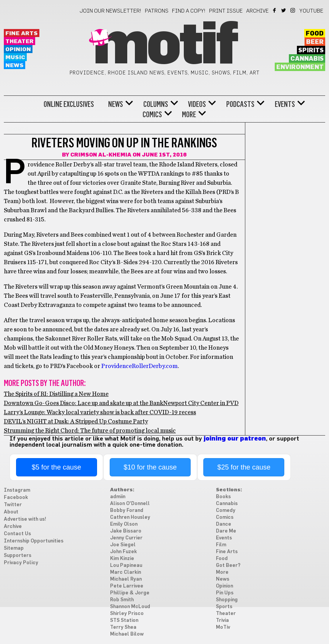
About (11, 512)
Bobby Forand (127, 511)
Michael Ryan (126, 579)
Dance (224, 524)
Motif (164, 46)
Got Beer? (228, 566)
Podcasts (240, 104)
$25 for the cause (244, 467)
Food (315, 34)
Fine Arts (22, 33)
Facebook (275, 10)
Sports (224, 607)
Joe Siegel (123, 545)
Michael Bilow (127, 634)
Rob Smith (122, 600)
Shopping (227, 600)
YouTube (311, 11)
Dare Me (226, 531)
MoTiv (223, 627)
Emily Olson (124, 524)
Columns (156, 104)
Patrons (157, 11)
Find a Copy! (189, 11)
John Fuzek (123, 552)
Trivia (222, 621)
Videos (197, 104)
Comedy (226, 511)
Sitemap (14, 548)
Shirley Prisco (127, 614)
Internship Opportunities (34, 541)
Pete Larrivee (127, 586)
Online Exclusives (69, 104)
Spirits (311, 50)
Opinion (18, 49)
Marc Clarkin (126, 572)
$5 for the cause (56, 467)
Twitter (284, 10)
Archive (257, 11)
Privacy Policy (21, 563)
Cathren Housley (130, 517)
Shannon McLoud (130, 607)
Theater (19, 41)
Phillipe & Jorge (130, 593)
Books (223, 497)
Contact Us (17, 534)
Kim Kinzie (122, 559)
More (189, 115)
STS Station (124, 621)
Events (285, 104)
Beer (315, 42)
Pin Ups (225, 593)
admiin (118, 497)
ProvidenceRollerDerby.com (139, 366)
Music (15, 57)
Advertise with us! (25, 519)
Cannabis (307, 59)
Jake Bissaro (126, 531)
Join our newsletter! (110, 11)
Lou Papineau (126, 566)
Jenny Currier (126, 538)
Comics (152, 115)
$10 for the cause (150, 467)
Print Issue (226, 11)
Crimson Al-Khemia (101, 155)
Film (221, 545)
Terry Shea (123, 627)
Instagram (293, 10)
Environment (300, 67)
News (15, 65)
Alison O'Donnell (130, 504)
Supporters (18, 556)
